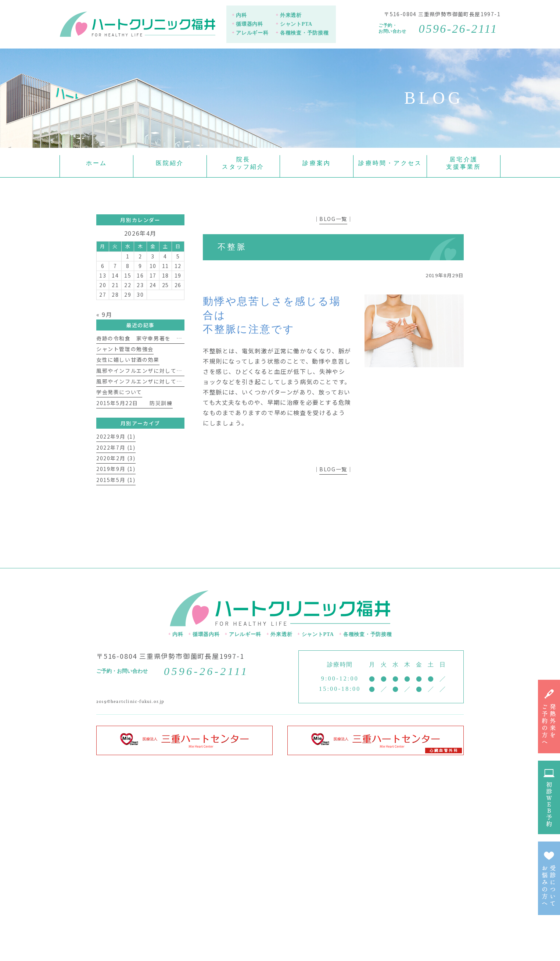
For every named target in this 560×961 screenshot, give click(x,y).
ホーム (97, 163)
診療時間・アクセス (390, 163)
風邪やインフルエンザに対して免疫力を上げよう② (162, 371)
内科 (241, 15)
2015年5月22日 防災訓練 (134, 403)
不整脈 (232, 247)
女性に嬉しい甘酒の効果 (128, 360)
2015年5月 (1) (116, 480)
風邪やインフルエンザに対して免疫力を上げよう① (162, 381)
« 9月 (104, 314)
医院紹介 (170, 163)
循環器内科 (250, 24)
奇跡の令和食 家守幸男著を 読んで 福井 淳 (162, 338)
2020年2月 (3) (116, 458)
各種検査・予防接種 (304, 33)
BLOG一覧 (333, 219)
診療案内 (317, 163)
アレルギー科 (252, 33)
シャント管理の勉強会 (125, 349)
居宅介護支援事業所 (464, 163)
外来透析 (291, 15)
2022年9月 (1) (116, 436)
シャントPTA (296, 24)
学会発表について (119, 392)
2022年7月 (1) (116, 447)
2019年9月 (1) (116, 469)
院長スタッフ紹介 (243, 163)
